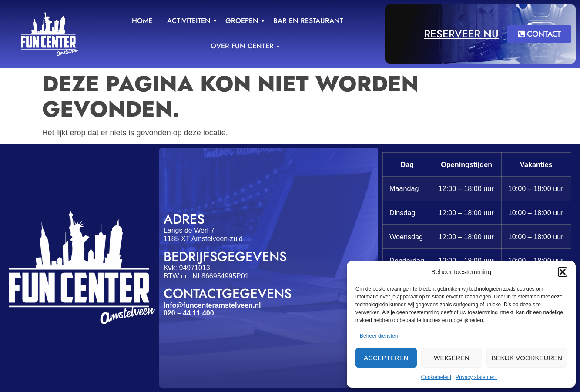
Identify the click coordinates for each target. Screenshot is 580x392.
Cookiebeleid (436, 377)
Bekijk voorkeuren (527, 358)
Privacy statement (476, 377)
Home (142, 21)
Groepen (243, 21)
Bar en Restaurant (308, 21)
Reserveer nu (461, 34)
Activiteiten (190, 21)
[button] (563, 272)
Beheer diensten (379, 336)
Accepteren (386, 358)
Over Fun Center (244, 46)
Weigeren (452, 358)
